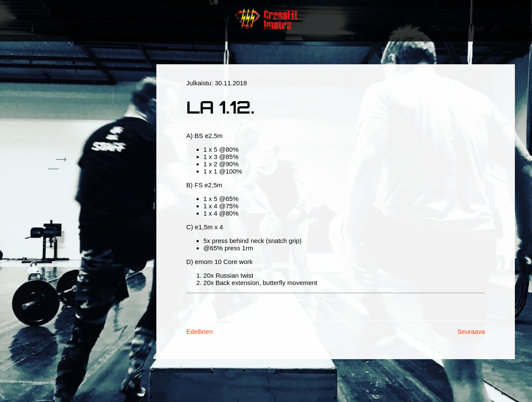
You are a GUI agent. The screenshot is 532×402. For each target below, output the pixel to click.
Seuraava (471, 331)
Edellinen (200, 331)
